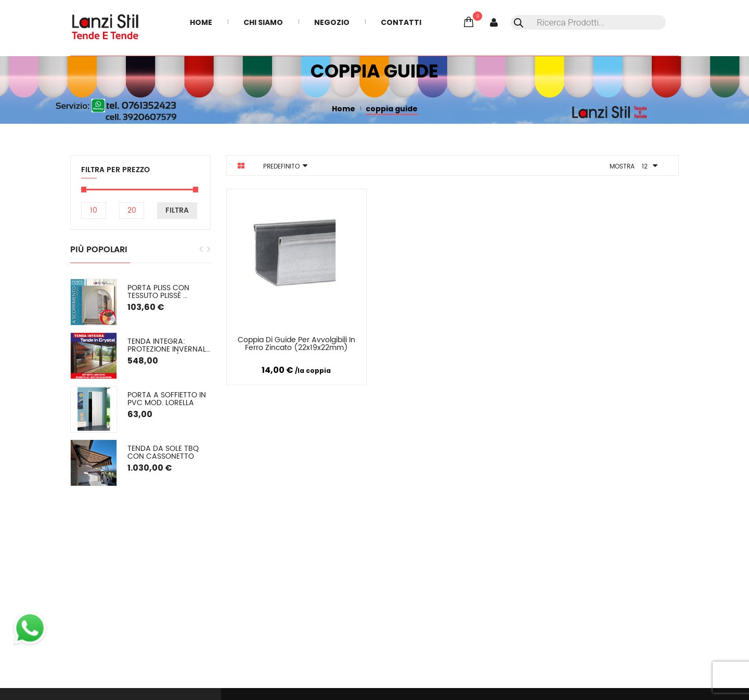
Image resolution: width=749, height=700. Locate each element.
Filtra (177, 210)
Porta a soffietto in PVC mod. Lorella (168, 399)
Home (344, 109)
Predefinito (281, 167)
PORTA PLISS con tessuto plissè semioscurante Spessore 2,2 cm (159, 292)
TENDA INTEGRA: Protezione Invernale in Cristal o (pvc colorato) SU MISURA (169, 346)
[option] (140, 383)
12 (645, 167)
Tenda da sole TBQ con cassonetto (164, 453)
